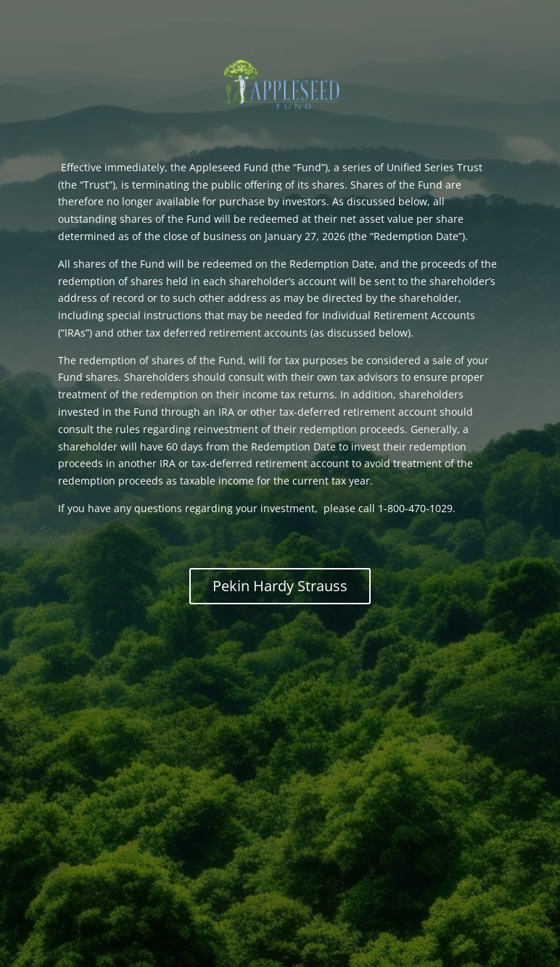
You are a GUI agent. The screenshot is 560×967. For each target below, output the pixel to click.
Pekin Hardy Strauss (280, 586)
